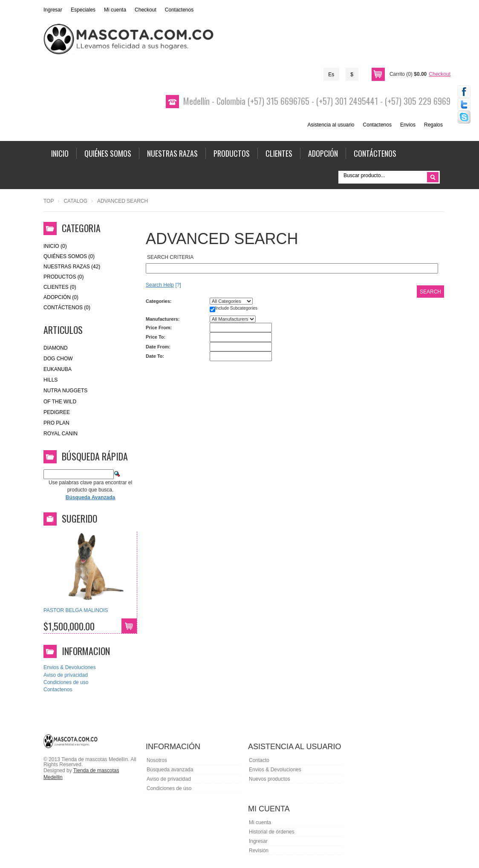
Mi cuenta (115, 10)
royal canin (61, 434)
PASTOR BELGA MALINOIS (76, 610)
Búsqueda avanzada (170, 770)
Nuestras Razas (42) (72, 267)
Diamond (56, 348)
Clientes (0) (60, 287)
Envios (408, 125)
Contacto (259, 760)
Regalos (433, 125)
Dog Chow (58, 359)
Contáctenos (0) (67, 308)
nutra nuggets (65, 391)
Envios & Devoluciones (70, 667)
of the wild (60, 402)
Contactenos (179, 10)
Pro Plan (56, 423)
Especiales (83, 10)
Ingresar (53, 10)
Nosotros (157, 760)
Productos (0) (63, 277)
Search (430, 292)
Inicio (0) (55, 246)
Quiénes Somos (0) (69, 256)
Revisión (259, 851)
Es (331, 75)
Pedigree (57, 412)
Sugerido (79, 518)
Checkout (146, 10)
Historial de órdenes (272, 832)
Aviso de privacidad (66, 675)
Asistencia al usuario (331, 125)
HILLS (50, 380)
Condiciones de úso (169, 788)
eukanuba (58, 369)
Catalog (75, 201)
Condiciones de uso (66, 682)
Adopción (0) (61, 297)
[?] (163, 285)
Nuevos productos (270, 779)
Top (49, 201)
